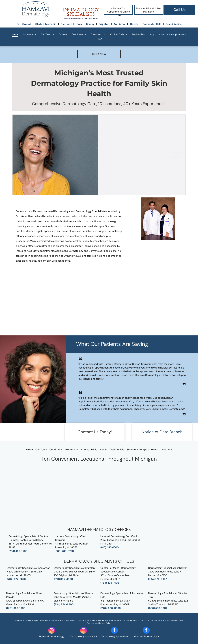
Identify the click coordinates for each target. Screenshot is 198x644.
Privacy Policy (105, 623)
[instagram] (52, 631)
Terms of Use (92, 623)
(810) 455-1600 (110, 547)
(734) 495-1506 (18, 551)
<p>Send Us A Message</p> (99, 494)
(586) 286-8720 (64, 551)
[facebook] (114, 631)
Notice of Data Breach (162, 432)
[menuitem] (15, 34)
